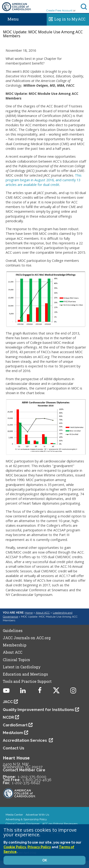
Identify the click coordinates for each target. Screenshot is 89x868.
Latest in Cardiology (22, 667)
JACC (8, 702)
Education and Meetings (25, 674)
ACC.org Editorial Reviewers (60, 824)
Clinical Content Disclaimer (23, 824)
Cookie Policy (15, 847)
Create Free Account (59, 10)
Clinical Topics (16, 660)
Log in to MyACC (66, 18)
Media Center (14, 815)
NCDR (8, 717)
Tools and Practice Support (27, 681)
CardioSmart (15, 725)
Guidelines (13, 631)
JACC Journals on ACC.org (27, 638)
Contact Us (14, 748)
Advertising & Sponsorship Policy (26, 819)
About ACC (43, 613)
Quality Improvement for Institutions (38, 710)
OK (45, 860)
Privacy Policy (39, 847)
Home (29, 613)
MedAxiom (13, 733)
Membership (15, 645)
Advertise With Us (37, 815)
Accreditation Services (25, 740)
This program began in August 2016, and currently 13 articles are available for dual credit (44, 180)
